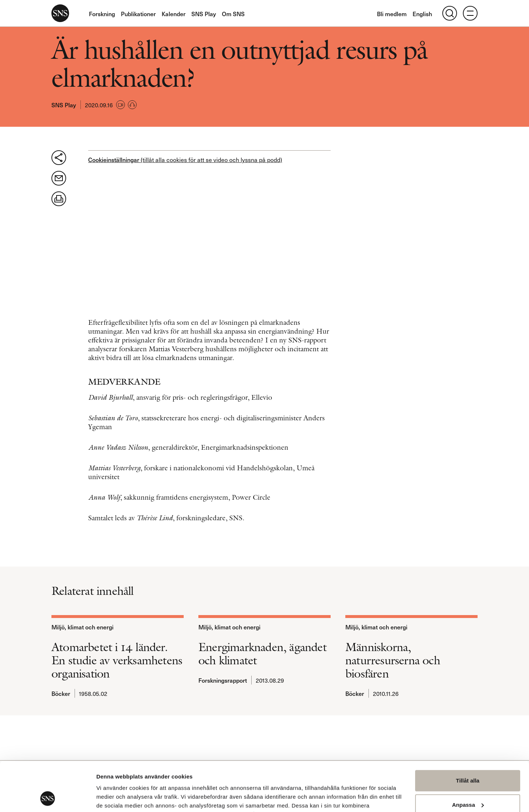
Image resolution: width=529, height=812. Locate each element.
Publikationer (138, 14)
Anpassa (468, 759)
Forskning (102, 14)
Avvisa (468, 783)
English (422, 14)
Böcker (61, 693)
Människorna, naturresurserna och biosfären (393, 660)
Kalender (174, 14)
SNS (60, 13)
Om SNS (233, 14)
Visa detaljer (113, 797)
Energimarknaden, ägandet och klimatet (262, 654)
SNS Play (204, 14)
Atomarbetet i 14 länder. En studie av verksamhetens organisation (117, 660)
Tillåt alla (468, 735)
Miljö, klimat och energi (82, 627)
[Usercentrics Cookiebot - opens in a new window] (48, 798)
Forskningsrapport (223, 680)
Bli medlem (392, 14)
